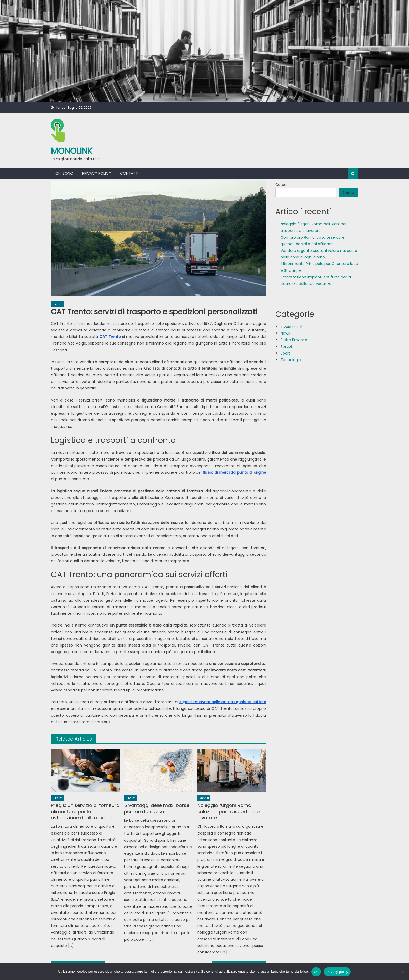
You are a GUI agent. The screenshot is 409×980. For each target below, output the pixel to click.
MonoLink (72, 151)
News (285, 333)
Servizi (58, 304)
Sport (285, 353)
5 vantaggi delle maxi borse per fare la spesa (157, 808)
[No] (402, 972)
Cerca (281, 185)
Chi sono (64, 173)
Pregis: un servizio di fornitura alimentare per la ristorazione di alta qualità (85, 811)
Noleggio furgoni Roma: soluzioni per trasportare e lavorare (228, 811)
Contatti (129, 173)
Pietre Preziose (294, 340)
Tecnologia (291, 360)
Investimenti (292, 327)
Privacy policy (97, 173)
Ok (316, 972)
